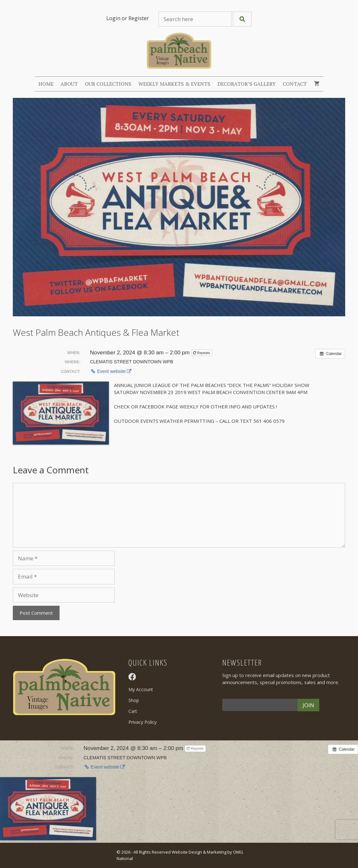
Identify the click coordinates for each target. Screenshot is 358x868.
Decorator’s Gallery (247, 84)
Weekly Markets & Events (174, 84)
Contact (295, 84)
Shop (134, 700)
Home (46, 84)
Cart (133, 711)
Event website (111, 371)
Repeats (202, 353)
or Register (135, 18)
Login (113, 18)
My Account (141, 689)
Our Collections (108, 84)
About (69, 84)
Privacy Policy (142, 722)
